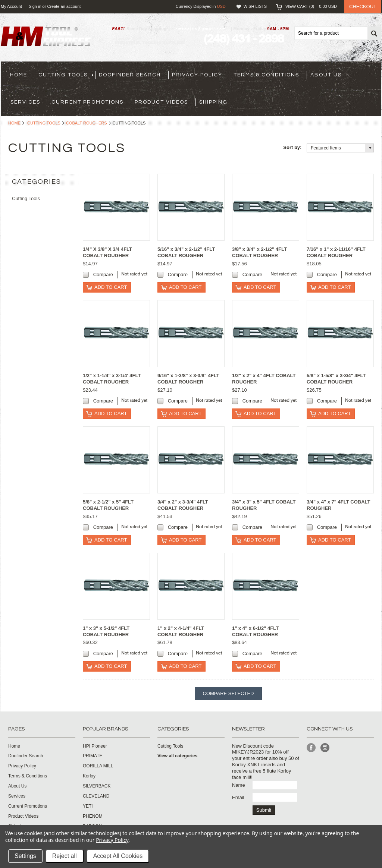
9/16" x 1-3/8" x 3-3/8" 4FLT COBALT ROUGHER (188, 379)
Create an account (64, 6)
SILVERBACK (97, 786)
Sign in (35, 6)
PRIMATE (93, 756)
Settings (25, 856)
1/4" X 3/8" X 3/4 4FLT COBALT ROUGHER (107, 252)
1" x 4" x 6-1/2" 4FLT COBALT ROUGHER (255, 631)
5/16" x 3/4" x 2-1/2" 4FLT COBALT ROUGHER (186, 252)
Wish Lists (255, 6)
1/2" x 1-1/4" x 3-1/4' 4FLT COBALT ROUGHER (112, 379)
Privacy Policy (112, 840)
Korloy (89, 776)
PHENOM (93, 816)
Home (14, 123)
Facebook (311, 748)
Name (239, 785)
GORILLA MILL (98, 766)
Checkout (363, 7)
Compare (103, 274)
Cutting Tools (44, 123)
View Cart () (311, 6)
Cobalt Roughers (87, 123)
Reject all (65, 856)
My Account (11, 6)
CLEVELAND (96, 796)
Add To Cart (111, 287)
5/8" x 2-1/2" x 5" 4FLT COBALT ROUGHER (108, 505)
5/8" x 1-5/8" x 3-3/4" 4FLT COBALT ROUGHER (336, 379)
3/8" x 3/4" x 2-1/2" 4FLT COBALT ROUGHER (259, 252)
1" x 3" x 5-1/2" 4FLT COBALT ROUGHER (106, 631)
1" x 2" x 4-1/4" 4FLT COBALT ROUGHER (181, 631)
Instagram (325, 748)
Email (238, 797)
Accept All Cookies (118, 856)
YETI (88, 806)
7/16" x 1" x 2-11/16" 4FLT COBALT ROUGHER (336, 252)
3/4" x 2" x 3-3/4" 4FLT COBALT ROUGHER (183, 505)
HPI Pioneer (95, 746)
